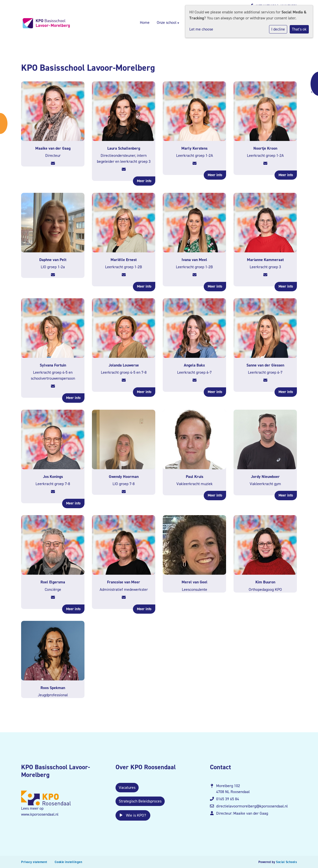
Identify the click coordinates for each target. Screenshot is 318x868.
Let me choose (201, 29)
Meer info (144, 181)
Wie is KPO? (133, 815)
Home (145, 22)
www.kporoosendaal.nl (40, 814)
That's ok (299, 29)
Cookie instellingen (69, 862)
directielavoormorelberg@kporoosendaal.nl (252, 806)
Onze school (167, 22)
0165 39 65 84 (228, 799)
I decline (278, 29)
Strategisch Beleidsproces (140, 801)
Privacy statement (34, 862)
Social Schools (286, 862)
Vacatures (127, 787)
